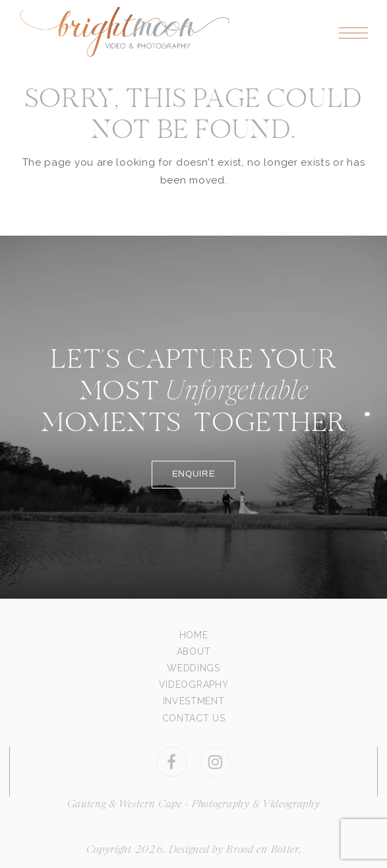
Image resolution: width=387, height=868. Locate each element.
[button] (353, 33)
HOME (194, 635)
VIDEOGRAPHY (194, 684)
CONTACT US (194, 718)
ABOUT (194, 651)
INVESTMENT (194, 701)
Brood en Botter (262, 850)
